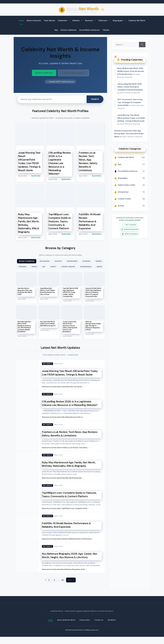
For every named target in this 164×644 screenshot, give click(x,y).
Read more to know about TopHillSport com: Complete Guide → (65, 515)
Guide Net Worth (77, 637)
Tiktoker (106, 30)
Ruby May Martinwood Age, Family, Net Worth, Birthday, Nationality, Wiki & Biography (69, 471)
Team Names (49, 20)
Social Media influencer (90, 30)
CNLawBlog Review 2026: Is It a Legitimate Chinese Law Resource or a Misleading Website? (70, 410)
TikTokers (39, 267)
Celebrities (64, 20)
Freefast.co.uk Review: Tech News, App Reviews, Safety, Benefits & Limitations (70, 440)
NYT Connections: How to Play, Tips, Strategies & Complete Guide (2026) (130, 105)
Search (95, 99)
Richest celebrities (69, 30)
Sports (53, 267)
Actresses (96, 261)
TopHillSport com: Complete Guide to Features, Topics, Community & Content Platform (69, 501)
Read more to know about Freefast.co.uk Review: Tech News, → (66, 454)
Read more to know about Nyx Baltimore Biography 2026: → (64, 576)
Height (75, 267)
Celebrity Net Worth (137, 20)
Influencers (49, 261)
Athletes (78, 20)
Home (21, 20)
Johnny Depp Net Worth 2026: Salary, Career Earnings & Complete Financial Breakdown (130, 89)
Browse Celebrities (44, 73)
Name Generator (34, 20)
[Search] (142, 45)
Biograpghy (120, 20)
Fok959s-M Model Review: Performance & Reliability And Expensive (66, 532)
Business (91, 20)
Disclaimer (113, 627)
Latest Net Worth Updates (73, 73)
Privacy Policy (85, 627)
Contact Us (100, 627)
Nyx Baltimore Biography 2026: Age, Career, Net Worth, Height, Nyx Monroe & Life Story (70, 562)
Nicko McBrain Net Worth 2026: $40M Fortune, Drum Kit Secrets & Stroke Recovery (131, 73)
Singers (25, 267)
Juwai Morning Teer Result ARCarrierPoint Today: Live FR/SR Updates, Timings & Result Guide (70, 380)
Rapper (70, 273)
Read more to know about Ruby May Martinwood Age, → (63, 485)
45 (63, 587)
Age (56, 30)
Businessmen (80, 261)
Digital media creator (127, 190)
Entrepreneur (54, 273)
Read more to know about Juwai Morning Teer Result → (63, 393)
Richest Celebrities (29, 261)
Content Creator (91, 267)
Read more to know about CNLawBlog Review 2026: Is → (63, 424)
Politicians (105, 20)
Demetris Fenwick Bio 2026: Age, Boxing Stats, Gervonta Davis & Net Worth (129, 137)
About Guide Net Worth (66, 627)
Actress (121, 211)
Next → (71, 587)
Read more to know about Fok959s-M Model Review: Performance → (68, 546)
